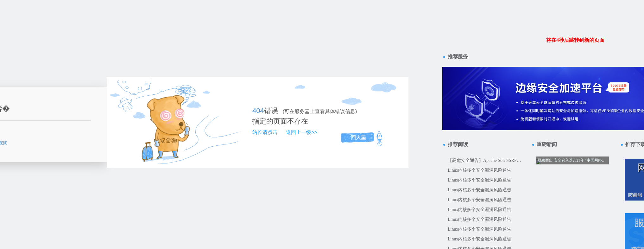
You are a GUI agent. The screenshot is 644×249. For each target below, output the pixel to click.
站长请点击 (265, 132)
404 (258, 111)
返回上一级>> (302, 132)
